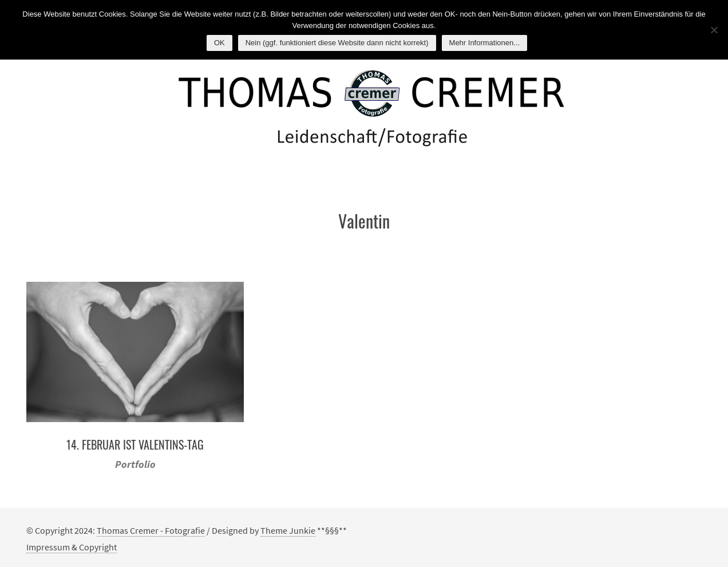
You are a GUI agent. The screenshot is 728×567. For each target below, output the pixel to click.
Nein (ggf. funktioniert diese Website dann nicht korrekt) (337, 43)
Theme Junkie (288, 530)
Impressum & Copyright (72, 547)
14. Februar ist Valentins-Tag (135, 444)
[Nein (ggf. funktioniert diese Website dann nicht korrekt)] (714, 30)
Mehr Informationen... (485, 43)
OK (219, 43)
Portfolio (135, 464)
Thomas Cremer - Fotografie (151, 530)
